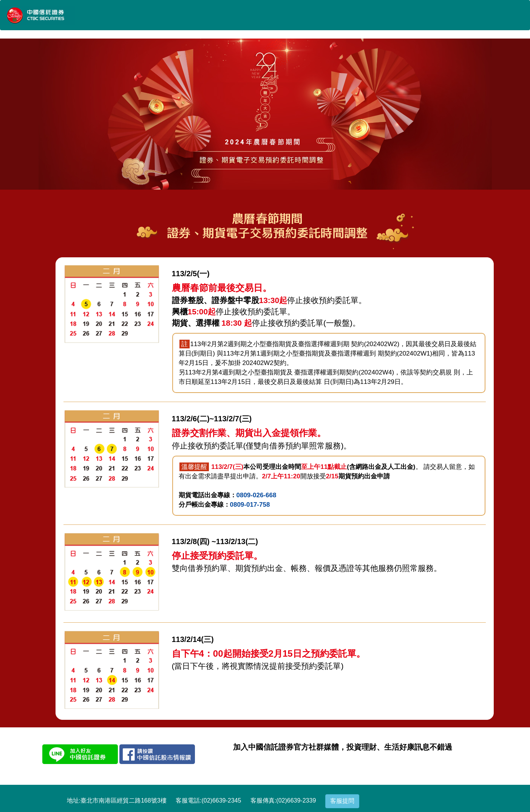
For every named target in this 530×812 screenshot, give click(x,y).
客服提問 (342, 801)
